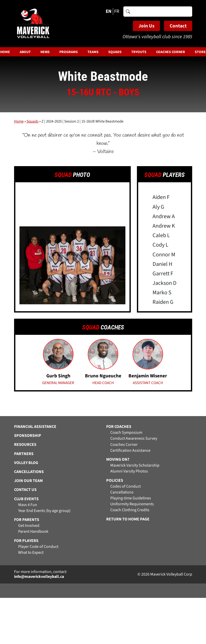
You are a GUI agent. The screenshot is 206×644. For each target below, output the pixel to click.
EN (109, 11)
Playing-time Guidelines (131, 498)
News (45, 52)
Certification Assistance (130, 451)
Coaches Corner (171, 52)
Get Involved (29, 526)
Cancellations (122, 492)
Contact (178, 26)
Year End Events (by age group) (44, 511)
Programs (69, 52)
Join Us (146, 26)
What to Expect (31, 553)
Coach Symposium (126, 433)
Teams (93, 52)
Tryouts (139, 52)
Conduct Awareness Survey (134, 439)
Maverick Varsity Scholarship (135, 465)
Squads (115, 52)
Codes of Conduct (126, 486)
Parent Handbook (33, 532)
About (25, 52)
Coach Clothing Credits (130, 510)
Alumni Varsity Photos (129, 471)
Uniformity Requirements (132, 504)
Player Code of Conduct (38, 547)
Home (19, 121)
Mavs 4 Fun (28, 505)
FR (117, 11)
